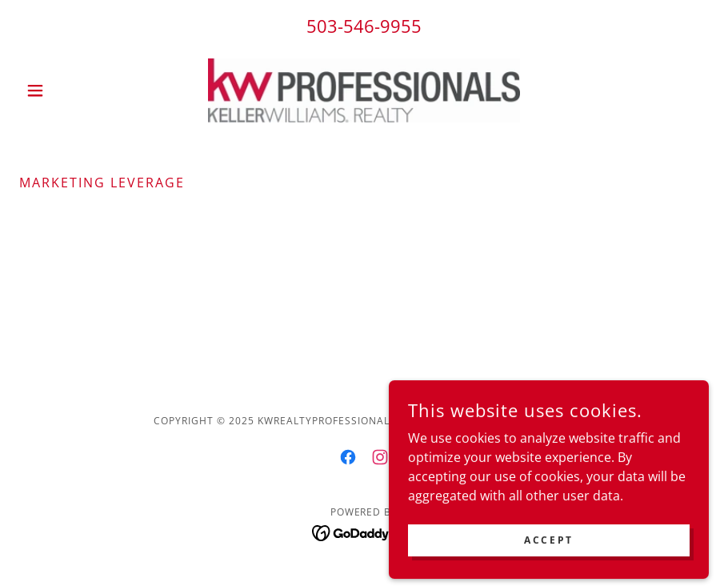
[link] (364, 90)
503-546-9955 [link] (364, 26)
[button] (71, 90)
